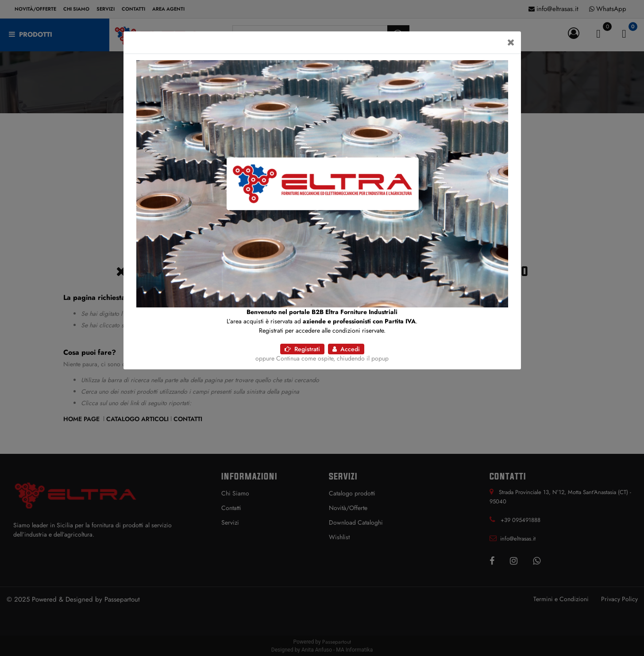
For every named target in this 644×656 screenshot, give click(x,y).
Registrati (302, 349)
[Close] (511, 42)
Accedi (346, 349)
